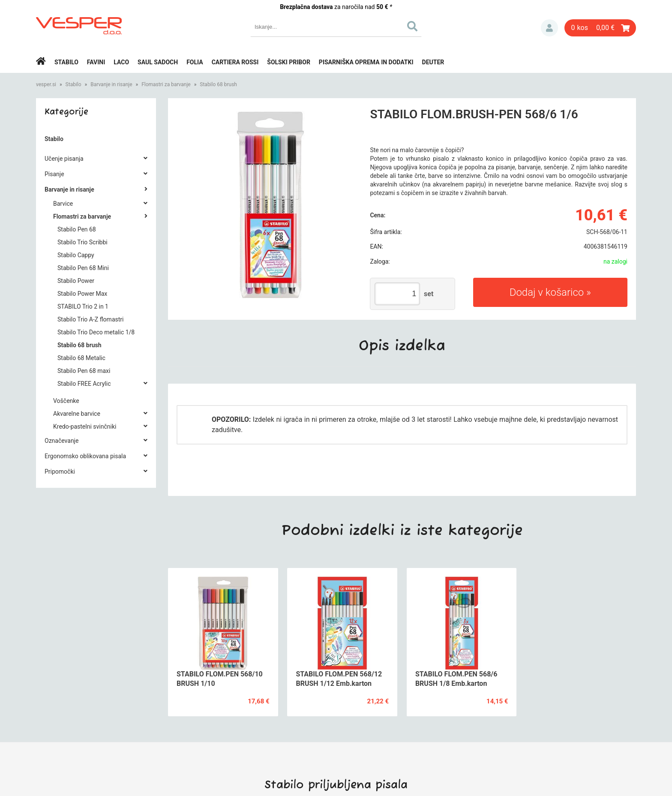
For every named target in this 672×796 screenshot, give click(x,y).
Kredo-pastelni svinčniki (85, 427)
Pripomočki (60, 472)
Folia (195, 62)
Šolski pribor (289, 62)
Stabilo (66, 62)
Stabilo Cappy (76, 255)
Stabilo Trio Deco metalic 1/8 (96, 332)
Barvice (63, 204)
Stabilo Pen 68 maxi (84, 371)
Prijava (549, 28)
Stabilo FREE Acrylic (84, 384)
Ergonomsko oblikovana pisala (85, 456)
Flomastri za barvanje (166, 84)
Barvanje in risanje (111, 84)
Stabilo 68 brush (218, 84)
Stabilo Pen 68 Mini (83, 268)
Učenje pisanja (64, 159)
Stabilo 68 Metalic (81, 358)
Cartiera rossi (235, 62)
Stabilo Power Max (82, 294)
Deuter (433, 62)
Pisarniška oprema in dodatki (366, 62)
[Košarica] (600, 28)
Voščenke (66, 401)
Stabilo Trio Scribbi (82, 242)
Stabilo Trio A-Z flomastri (90, 319)
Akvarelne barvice (77, 414)
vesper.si (46, 84)
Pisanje (54, 174)
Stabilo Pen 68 (77, 229)
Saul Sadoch (158, 62)
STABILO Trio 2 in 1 (83, 306)
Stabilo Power (76, 281)
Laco (121, 62)
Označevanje (61, 441)
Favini (96, 62)
